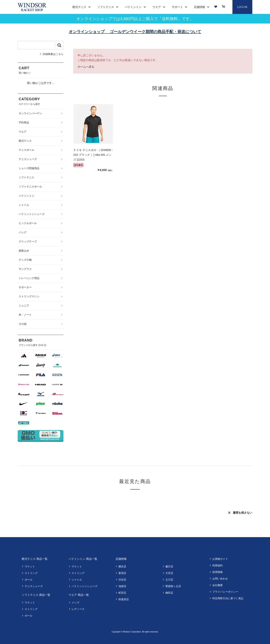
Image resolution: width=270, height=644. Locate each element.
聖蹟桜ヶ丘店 (173, 586)
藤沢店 (169, 566)
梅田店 (169, 593)
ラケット (30, 566)
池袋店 (122, 586)
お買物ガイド (220, 559)
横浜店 (122, 566)
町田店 (122, 593)
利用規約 (218, 565)
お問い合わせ (220, 579)
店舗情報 (121, 559)
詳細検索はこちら (53, 54)
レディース (78, 609)
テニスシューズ (34, 586)
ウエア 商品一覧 (79, 595)
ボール (29, 580)
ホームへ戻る (86, 67)
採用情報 (218, 572)
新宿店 (122, 573)
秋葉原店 (124, 599)
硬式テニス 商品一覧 (35, 559)
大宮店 (169, 573)
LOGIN (242, 7)
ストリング (31, 573)
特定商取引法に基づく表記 (228, 598)
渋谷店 (122, 580)
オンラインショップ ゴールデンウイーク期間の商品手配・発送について (135, 32)
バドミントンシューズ (84, 586)
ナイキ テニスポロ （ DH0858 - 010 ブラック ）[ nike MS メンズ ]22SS (93, 155)
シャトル (77, 580)
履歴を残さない (243, 513)
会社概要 (218, 585)
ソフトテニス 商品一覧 (36, 595)
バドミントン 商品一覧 (83, 559)
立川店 (169, 580)
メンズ (75, 603)
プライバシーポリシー (225, 592)
